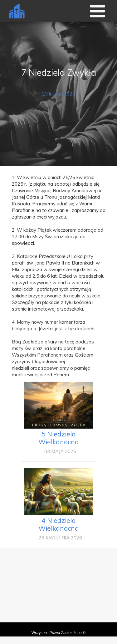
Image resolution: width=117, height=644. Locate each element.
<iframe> (58, 594)
